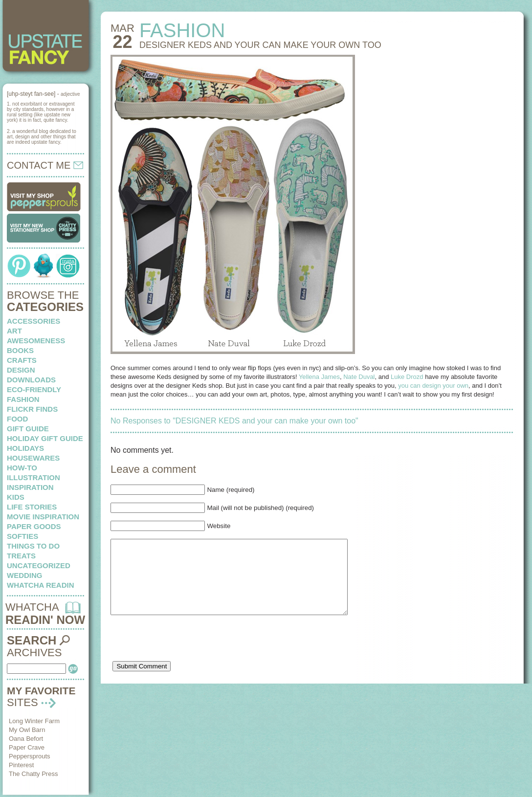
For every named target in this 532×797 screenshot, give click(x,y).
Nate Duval (359, 377)
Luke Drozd (407, 377)
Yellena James (319, 377)
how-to (22, 468)
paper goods (34, 526)
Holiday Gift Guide (45, 438)
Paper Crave (27, 747)
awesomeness (36, 341)
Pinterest (21, 765)
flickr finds (32, 409)
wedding (25, 575)
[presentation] (185, 657)
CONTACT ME (45, 165)
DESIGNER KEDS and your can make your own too (260, 45)
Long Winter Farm (34, 721)
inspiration (30, 487)
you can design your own (433, 386)
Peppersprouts (30, 756)
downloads (31, 380)
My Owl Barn (27, 730)
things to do (33, 546)
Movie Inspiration (43, 517)
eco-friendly (34, 389)
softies (22, 536)
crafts (22, 360)
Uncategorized (39, 565)
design (21, 370)
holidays (25, 448)
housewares (33, 458)
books (20, 350)
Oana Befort (26, 739)
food (17, 419)
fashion (23, 399)
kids (16, 497)
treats (21, 556)
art (14, 331)
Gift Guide (28, 429)
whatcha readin (40, 585)
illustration (33, 477)
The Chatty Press (33, 774)
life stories (32, 507)
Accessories (33, 321)
